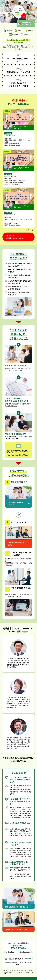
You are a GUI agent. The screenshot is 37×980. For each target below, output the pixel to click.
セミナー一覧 (30, 230)
